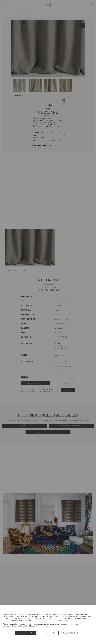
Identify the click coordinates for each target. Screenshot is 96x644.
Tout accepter (26, 633)
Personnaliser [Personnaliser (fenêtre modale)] (70, 633)
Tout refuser (48, 633)
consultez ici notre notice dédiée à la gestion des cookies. (25, 626)
